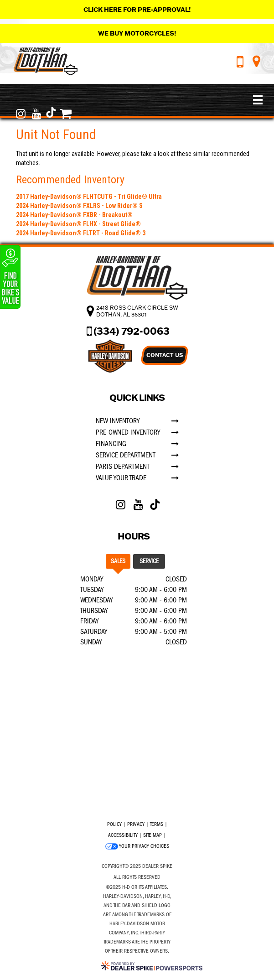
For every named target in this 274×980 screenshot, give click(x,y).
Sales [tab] (118, 561)
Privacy (136, 824)
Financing (111, 444)
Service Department (126, 455)
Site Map (153, 835)
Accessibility (123, 835)
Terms (157, 824)
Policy (114, 824)
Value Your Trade (121, 478)
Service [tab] (149, 561)
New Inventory (118, 421)
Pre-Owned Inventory (128, 432)
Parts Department (123, 467)
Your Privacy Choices (137, 846)
